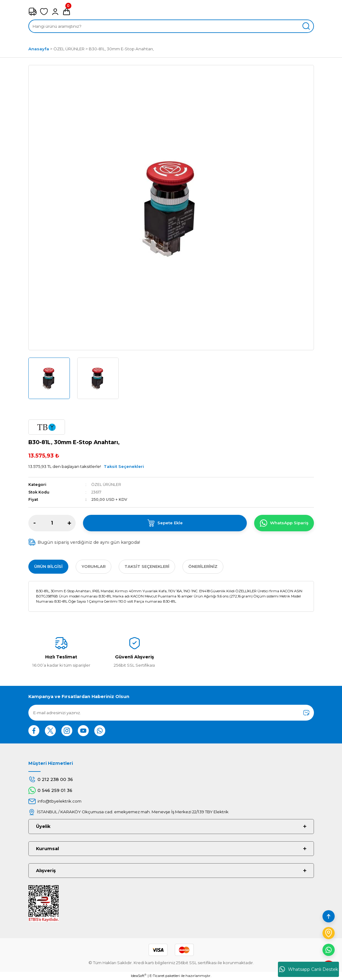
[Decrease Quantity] (35, 523)
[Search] (171, 26)
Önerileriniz (203, 566)
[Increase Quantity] (69, 523)
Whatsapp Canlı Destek (309, 969)
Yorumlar (94, 566)
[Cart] (67, 12)
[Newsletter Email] (171, 713)
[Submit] (306, 713)
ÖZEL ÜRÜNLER (106, 485)
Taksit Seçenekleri (124, 466)
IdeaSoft (139, 976)
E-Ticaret (157, 976)
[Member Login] (55, 12)
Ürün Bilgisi (48, 566)
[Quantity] (52, 523)
